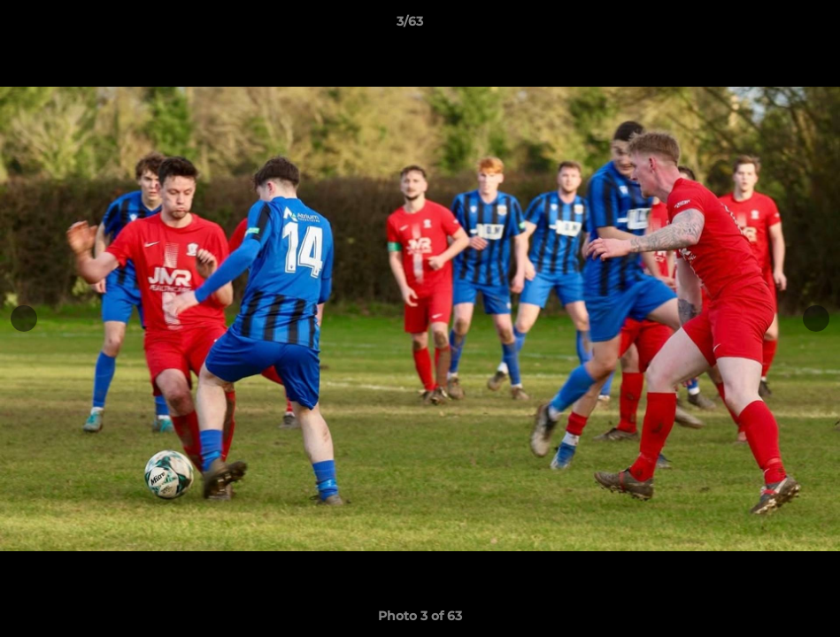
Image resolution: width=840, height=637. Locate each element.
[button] (766, 26)
